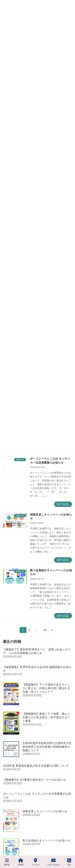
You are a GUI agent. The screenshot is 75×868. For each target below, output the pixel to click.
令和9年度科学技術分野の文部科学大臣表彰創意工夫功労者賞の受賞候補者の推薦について (47, 747)
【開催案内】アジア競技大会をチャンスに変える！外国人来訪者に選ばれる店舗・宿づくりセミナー (46, 688)
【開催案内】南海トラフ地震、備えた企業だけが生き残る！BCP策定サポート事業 (46, 717)
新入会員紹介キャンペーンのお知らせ (46, 840)
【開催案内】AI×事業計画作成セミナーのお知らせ (34, 780)
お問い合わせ (53, 862)
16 (45, 631)
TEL (69, 862)
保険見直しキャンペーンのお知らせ (45, 811)
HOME (21, 862)
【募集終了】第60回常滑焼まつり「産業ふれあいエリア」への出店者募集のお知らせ (37, 651)
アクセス (36, 862)
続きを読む (63, 504)
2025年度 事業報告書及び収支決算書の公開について (36, 766)
